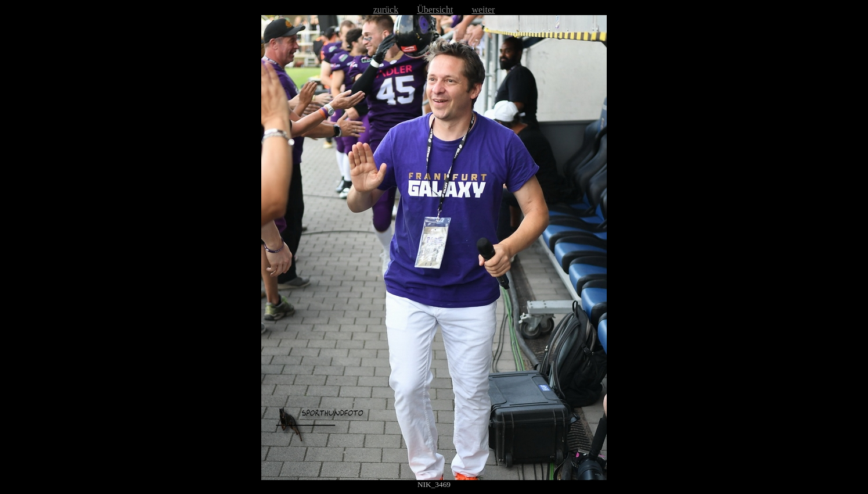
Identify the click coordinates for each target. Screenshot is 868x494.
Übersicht (435, 10)
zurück (386, 10)
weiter (483, 10)
